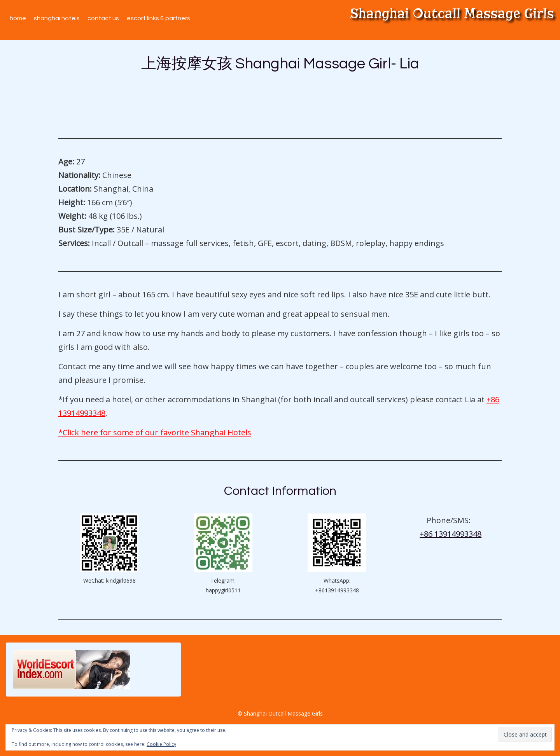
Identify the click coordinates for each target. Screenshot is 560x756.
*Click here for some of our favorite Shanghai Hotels (155, 432)
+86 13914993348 (451, 534)
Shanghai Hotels (57, 18)
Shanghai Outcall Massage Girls (452, 13)
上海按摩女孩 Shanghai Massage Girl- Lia (280, 64)
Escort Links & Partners (158, 18)
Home (18, 18)
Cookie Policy (161, 744)
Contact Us (103, 18)
